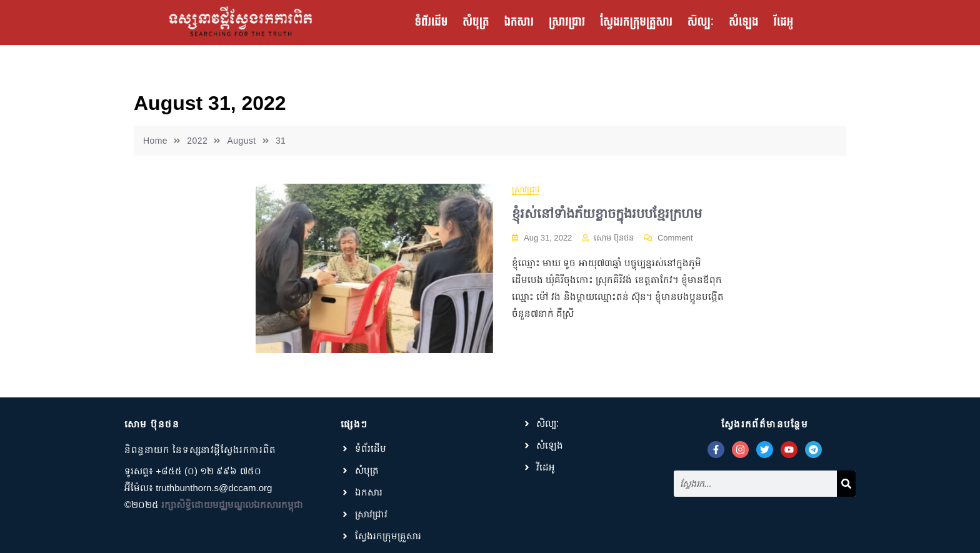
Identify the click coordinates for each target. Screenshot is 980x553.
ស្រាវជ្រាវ (567, 22)
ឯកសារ (518, 22)
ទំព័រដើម (432, 22)
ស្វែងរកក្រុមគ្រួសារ (636, 22)
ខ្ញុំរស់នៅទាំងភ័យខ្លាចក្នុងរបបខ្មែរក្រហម (607, 213)
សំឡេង (743, 22)
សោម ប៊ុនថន (614, 238)
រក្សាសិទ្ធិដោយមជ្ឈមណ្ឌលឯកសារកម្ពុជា (232, 505)
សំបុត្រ (476, 22)
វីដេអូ (784, 22)
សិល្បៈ (701, 22)
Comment (675, 237)
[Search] (846, 484)
